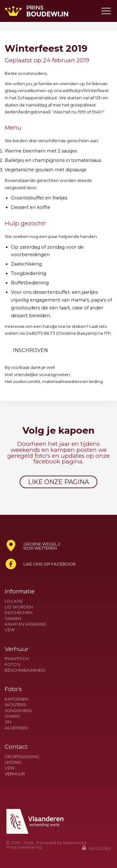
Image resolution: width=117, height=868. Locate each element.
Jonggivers (18, 711)
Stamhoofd (74, 843)
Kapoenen (17, 699)
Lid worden (19, 607)
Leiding (13, 762)
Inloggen (96, 848)
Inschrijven (31, 350)
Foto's (13, 665)
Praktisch (17, 659)
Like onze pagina (58, 482)
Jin (8, 722)
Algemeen (16, 728)
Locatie (14, 601)
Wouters (16, 705)
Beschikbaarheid (25, 670)
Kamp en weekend (26, 624)
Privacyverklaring (24, 847)
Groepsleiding (22, 757)
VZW (10, 630)
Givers (12, 716)
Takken (13, 619)
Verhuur (15, 774)
